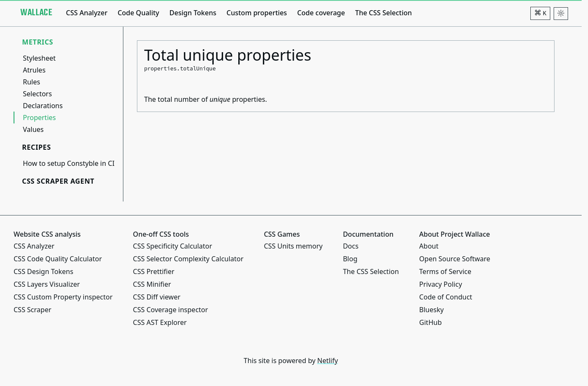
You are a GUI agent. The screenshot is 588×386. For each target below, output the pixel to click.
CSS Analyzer (86, 13)
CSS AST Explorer (160, 322)
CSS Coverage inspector (171, 310)
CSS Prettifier (154, 271)
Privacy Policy (441, 284)
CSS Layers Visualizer (47, 284)
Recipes (36, 147)
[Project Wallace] (36, 13)
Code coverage (321, 13)
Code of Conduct (446, 297)
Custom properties (257, 13)
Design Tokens (193, 13)
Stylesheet (39, 58)
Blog (350, 259)
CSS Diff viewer (157, 297)
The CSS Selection (384, 13)
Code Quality (138, 13)
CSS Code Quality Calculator (58, 259)
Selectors (37, 94)
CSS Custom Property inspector (63, 297)
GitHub (431, 322)
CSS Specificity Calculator (173, 246)
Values (33, 129)
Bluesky (432, 310)
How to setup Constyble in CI (69, 163)
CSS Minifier (152, 284)
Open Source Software (455, 259)
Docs (351, 246)
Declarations (43, 106)
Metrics (38, 42)
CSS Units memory (293, 246)
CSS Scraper (32, 310)
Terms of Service (445, 271)
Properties (39, 117)
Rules (32, 82)
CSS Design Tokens (43, 271)
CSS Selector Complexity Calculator (188, 259)
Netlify (327, 361)
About (429, 246)
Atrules (34, 70)
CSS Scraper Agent (58, 181)
